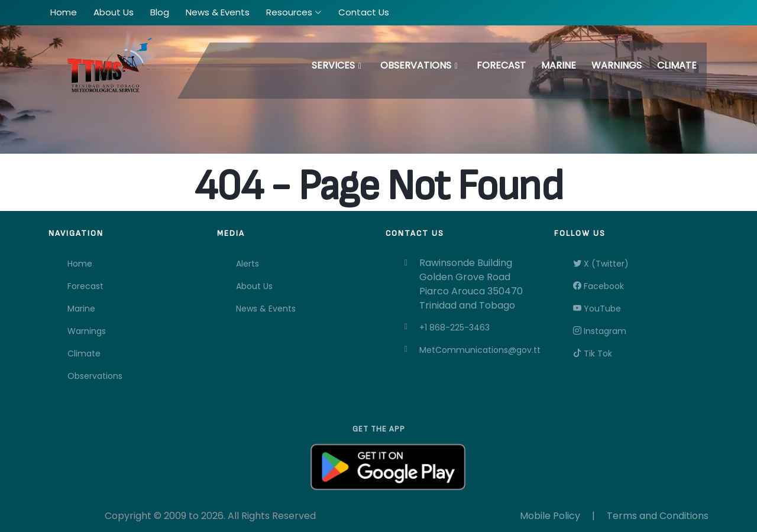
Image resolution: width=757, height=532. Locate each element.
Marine (559, 65)
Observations (416, 65)
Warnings (617, 65)
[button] (294, 13)
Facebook (599, 286)
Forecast (501, 65)
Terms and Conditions (658, 516)
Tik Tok (593, 353)
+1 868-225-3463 (454, 327)
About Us (254, 286)
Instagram (600, 331)
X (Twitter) (601, 264)
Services (333, 65)
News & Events (266, 309)
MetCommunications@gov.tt (480, 350)
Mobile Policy (550, 516)
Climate (677, 65)
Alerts (248, 264)
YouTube (597, 309)
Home (80, 264)
